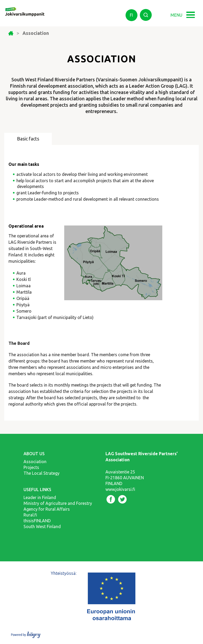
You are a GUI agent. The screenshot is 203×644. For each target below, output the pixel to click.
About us (34, 454)
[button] (192, 13)
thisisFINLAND (37, 521)
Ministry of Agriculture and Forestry (58, 503)
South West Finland (42, 527)
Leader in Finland (40, 497)
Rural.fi (30, 515)
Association (35, 462)
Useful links (37, 490)
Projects (31, 467)
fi (131, 15)
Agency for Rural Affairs (47, 509)
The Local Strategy (41, 473)
